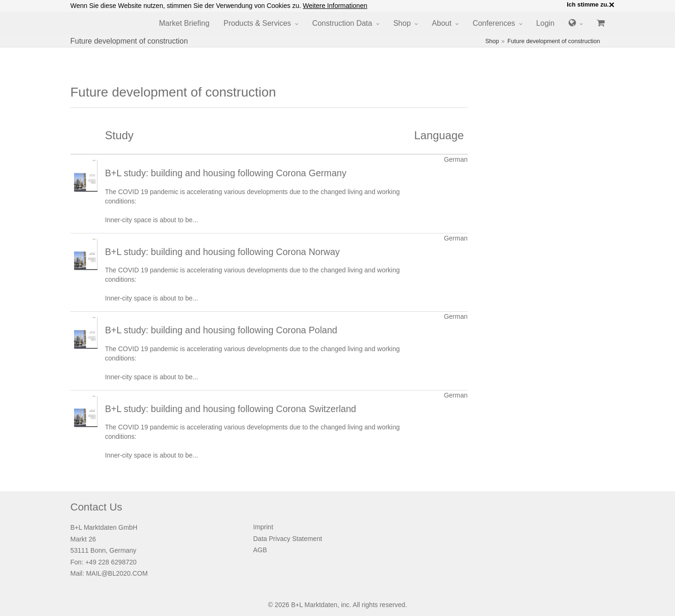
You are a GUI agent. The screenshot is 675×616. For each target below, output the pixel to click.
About (442, 23)
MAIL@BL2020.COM (117, 573)
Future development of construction (554, 41)
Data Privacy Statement (288, 539)
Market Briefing (184, 23)
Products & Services (257, 23)
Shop (402, 23)
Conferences (494, 23)
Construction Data (342, 23)
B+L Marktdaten (314, 605)
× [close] (612, 5)
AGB (260, 550)
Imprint (263, 527)
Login (545, 23)
